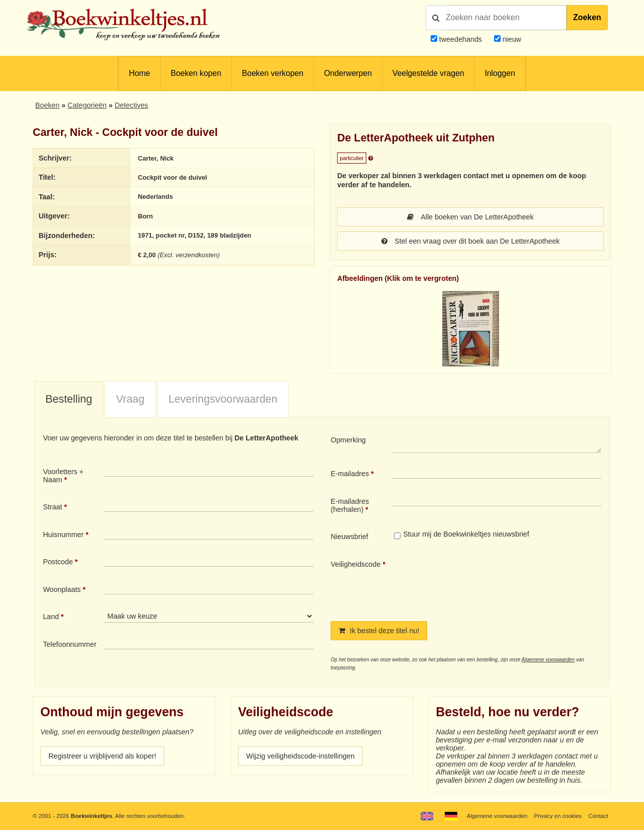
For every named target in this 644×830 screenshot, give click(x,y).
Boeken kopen (196, 73)
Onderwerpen (348, 73)
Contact (598, 816)
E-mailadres (350, 474)
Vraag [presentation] (130, 399)
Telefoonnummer (69, 644)
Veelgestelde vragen (428, 73)
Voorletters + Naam (63, 476)
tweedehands (461, 39)
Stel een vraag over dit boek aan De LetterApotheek (471, 241)
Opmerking (348, 440)
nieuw (511, 39)
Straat (52, 507)
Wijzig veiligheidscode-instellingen (300, 756)
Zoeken (587, 17)
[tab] (69, 400)
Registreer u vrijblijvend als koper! (102, 756)
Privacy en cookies (558, 816)
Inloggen (500, 73)
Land (51, 617)
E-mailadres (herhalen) (350, 505)
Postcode (58, 562)
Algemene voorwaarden (548, 660)
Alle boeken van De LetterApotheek (470, 217)
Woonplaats (62, 589)
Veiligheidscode (355, 564)
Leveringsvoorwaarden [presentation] (223, 399)
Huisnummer (63, 535)
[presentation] (475, 582)
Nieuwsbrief (349, 537)
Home (139, 73)
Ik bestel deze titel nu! (379, 631)
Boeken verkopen (273, 73)
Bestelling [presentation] (69, 399)
